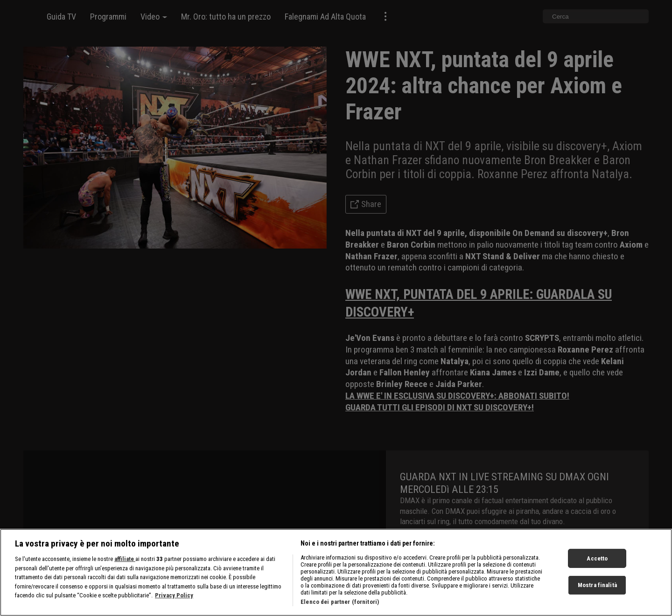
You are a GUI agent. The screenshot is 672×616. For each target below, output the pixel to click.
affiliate (125, 565)
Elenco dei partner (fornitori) (340, 608)
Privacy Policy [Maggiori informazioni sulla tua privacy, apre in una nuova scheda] (174, 601)
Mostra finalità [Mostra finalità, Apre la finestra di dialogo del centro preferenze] (597, 591)
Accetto (597, 564)
